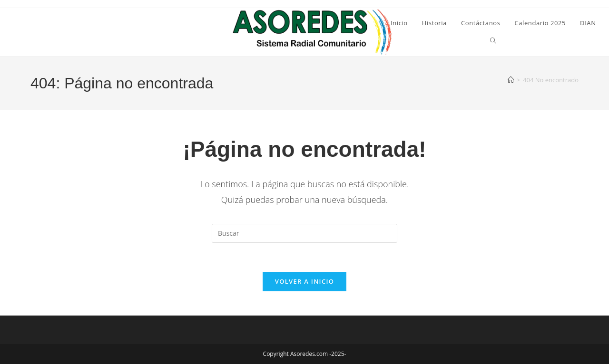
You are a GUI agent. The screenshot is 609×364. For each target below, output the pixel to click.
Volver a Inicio (304, 281)
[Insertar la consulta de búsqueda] (304, 233)
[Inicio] (511, 80)
